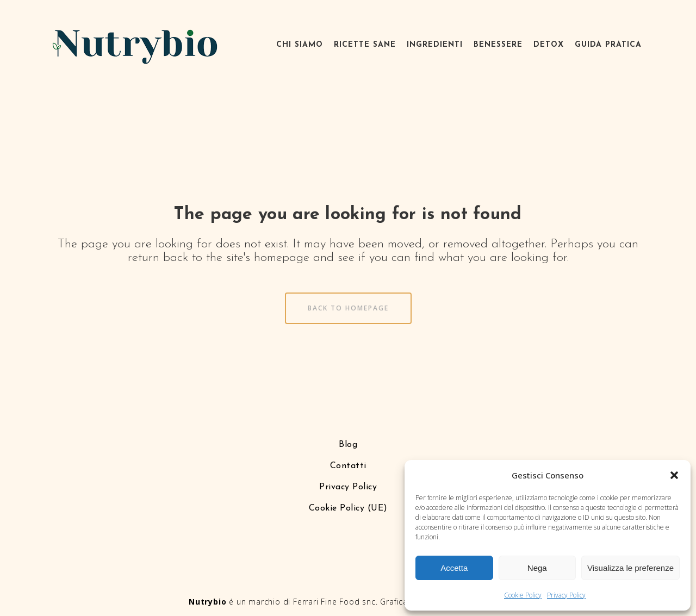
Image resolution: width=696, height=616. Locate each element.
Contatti (348, 466)
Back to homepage (348, 308)
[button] (674, 475)
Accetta (454, 568)
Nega (537, 568)
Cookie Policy (523, 595)
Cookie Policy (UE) (348, 508)
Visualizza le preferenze (630, 568)
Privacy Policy (566, 595)
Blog (348, 445)
